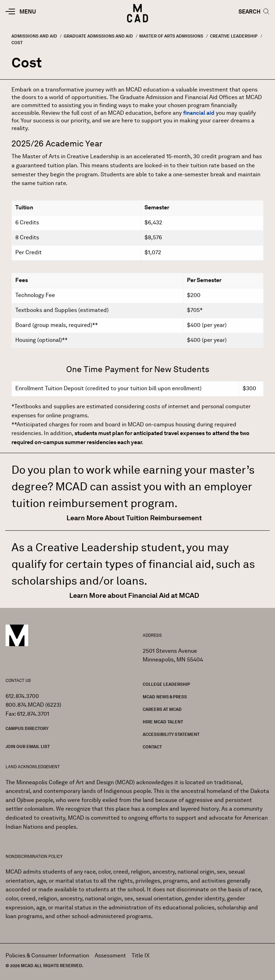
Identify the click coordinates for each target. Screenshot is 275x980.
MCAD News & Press (165, 697)
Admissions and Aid (34, 36)
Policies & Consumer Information (47, 955)
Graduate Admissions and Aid (98, 36)
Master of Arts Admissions (171, 36)
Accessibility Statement (171, 734)
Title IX (141, 955)
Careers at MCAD (162, 709)
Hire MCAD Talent (163, 722)
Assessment (110, 955)
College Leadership (166, 684)
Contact (152, 747)
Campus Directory (27, 728)
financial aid (199, 113)
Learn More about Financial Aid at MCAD (135, 595)
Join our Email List (28, 746)
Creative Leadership (234, 36)
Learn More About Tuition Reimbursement (135, 518)
